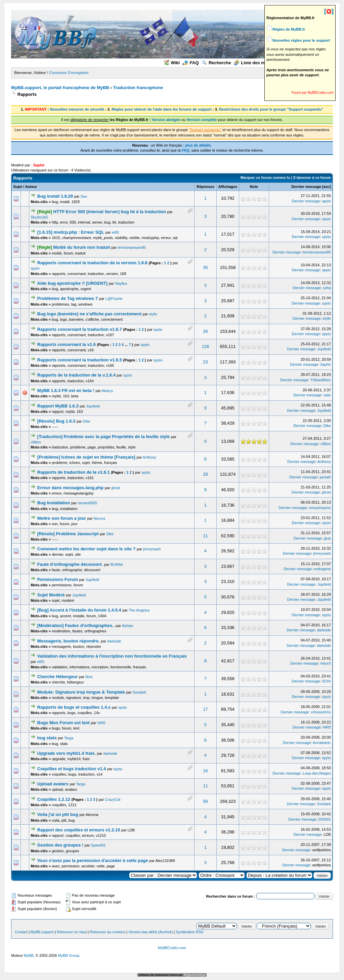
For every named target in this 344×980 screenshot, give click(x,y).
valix (327, 395)
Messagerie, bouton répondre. (69, 641)
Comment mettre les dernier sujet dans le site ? (87, 549)
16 (205, 771)
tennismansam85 (132, 247)
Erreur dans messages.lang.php (70, 488)
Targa (69, 738)
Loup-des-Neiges (317, 773)
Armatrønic (322, 743)
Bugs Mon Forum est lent (63, 723)
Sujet (18, 187)
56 (205, 801)
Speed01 (98, 845)
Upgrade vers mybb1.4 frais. (67, 753)
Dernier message (306, 187)
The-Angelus (139, 610)
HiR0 (101, 723)
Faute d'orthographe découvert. (70, 564)
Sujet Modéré (51, 595)
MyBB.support (42, 932)
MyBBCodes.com (172, 948)
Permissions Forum (58, 579)
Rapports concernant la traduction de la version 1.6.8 (92, 263)
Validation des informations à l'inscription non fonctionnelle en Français (112, 656)
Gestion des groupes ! (60, 845)
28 (205, 474)
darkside (324, 630)
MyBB (29, 955)
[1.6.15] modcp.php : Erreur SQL (71, 232)
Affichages (228, 187)
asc (327, 187)
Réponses (205, 187)
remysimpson (320, 508)
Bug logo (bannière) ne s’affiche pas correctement (89, 314)
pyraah (325, 477)
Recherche (216, 63)
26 (205, 331)
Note (254, 187)
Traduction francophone (138, 88)
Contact (21, 932)
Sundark (140, 692)
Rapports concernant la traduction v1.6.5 (80, 360)
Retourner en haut (72, 932)
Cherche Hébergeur (58, 677)
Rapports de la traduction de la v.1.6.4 (76, 375)
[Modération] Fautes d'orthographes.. (76, 625)
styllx (153, 314)
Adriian (128, 626)
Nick (89, 677)
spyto (327, 201)
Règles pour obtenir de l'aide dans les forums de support (162, 109)
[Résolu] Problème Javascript (68, 534)
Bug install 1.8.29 (55, 196)
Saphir (326, 364)
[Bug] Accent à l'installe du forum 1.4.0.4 (79, 610)
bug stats (47, 738)
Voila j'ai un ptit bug (58, 814)
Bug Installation (54, 503)
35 (205, 267)
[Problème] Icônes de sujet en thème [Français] (86, 457)
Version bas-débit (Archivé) (150, 932)
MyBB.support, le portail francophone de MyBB (60, 88)
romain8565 (87, 503)
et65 (115, 232)
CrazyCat (113, 799)
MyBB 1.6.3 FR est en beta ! (66, 390)
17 (205, 709)
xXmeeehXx (321, 712)
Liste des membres (257, 63)
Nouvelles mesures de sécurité (77, 109)
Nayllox (121, 283)
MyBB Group (69, 955)
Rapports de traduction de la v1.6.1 (74, 472)
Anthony (149, 457)
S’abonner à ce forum (312, 178)
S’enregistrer (78, 73)
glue (327, 538)
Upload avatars (53, 784)
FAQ (191, 63)
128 (206, 346)
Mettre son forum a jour (62, 518)
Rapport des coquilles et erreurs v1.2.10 (79, 830)
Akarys (107, 391)
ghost (116, 488)
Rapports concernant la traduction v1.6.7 (80, 329)
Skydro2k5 (39, 217)
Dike (87, 421)
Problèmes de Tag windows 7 (68, 298)
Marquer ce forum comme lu (265, 178)
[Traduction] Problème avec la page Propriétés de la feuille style (103, 437)
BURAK (117, 564)
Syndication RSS (190, 932)
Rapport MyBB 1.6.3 (58, 406)
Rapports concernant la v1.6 (67, 344)
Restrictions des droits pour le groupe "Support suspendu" (271, 109)
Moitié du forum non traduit (82, 247)
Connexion (58, 73)
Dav (84, 196)
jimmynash (152, 549)
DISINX (325, 819)
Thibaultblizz (321, 380)
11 (205, 536)
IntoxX (326, 663)
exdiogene (322, 569)
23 (205, 362)
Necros (100, 518)
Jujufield (324, 349)
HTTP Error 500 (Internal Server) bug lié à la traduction (110, 212)
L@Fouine (114, 299)
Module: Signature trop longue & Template (81, 692)
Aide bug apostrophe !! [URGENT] (72, 283)
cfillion (36, 442)
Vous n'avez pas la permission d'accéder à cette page (93, 860)
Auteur (31, 187)
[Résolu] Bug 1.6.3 (56, 421)
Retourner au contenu (107, 932)
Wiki (172, 63)
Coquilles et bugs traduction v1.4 (72, 769)
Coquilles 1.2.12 (54, 799)
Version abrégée (166, 120)
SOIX (327, 681)
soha (327, 288)
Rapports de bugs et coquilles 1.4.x (74, 707)
